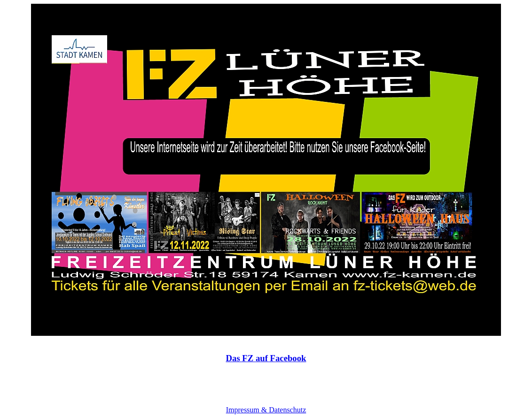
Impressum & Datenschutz (266, 410)
